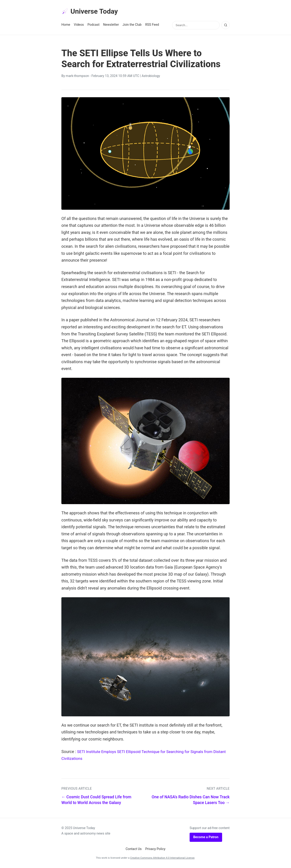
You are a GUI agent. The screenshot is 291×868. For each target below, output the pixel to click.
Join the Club (132, 25)
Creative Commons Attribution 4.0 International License (162, 858)
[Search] (226, 26)
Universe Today (91, 12)
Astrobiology (151, 77)
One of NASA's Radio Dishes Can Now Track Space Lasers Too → (191, 800)
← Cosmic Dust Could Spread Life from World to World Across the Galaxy (96, 800)
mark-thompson (77, 77)
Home (66, 25)
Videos (79, 25)
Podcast (94, 25)
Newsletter (111, 25)
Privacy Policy (155, 850)
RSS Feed (152, 25)
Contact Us (134, 850)
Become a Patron (206, 838)
